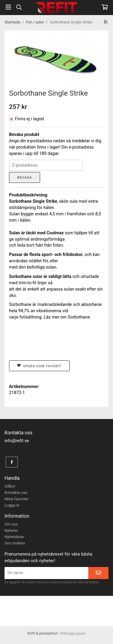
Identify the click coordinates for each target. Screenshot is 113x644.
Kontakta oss (16, 493)
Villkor (10, 486)
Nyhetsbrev (14, 537)
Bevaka (25, 177)
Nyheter (11, 530)
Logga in (12, 505)
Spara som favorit (39, 366)
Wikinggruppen (73, 633)
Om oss (11, 524)
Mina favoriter (17, 499)
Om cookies (15, 543)
